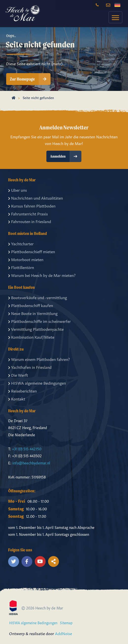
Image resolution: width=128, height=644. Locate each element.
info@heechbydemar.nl (31, 463)
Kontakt (17, 398)
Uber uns (18, 190)
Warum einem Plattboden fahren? (39, 359)
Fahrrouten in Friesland (30, 221)
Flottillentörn (21, 267)
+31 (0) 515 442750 (27, 448)
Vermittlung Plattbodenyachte (36, 329)
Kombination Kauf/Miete (31, 337)
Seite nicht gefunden (38, 97)
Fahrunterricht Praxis (28, 213)
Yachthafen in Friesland (30, 367)
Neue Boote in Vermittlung (33, 313)
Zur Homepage (30, 79)
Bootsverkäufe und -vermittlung (37, 297)
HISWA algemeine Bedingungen (37, 383)
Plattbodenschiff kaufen (31, 305)
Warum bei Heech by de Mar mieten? (42, 275)
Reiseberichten (22, 391)
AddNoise (64, 633)
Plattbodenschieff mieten (32, 251)
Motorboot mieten (26, 259)
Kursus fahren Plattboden (32, 206)
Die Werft (18, 375)
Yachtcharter (21, 243)
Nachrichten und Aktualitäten (36, 198)
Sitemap (66, 623)
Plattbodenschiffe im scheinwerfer (39, 321)
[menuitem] (114, 17)
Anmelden (66, 156)
